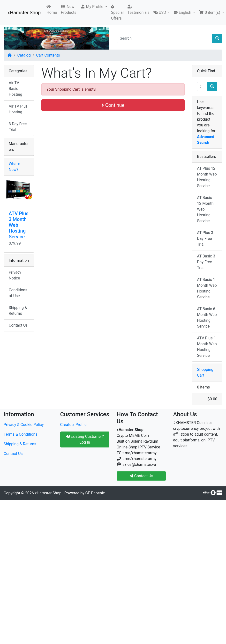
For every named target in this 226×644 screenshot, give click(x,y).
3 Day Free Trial (18, 127)
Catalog (24, 55)
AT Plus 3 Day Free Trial (205, 238)
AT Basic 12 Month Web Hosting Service (205, 209)
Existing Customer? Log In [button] (85, 439)
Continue (113, 105)
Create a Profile (73, 425)
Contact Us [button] (141, 476)
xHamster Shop (24, 13)
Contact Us (18, 325)
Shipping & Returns (18, 311)
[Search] (165, 38)
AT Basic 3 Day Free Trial (206, 262)
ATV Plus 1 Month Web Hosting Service (207, 347)
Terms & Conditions (21, 434)
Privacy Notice (15, 275)
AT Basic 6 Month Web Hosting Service (207, 318)
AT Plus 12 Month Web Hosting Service (207, 177)
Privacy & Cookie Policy (24, 425)
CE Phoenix (95, 493)
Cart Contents (48, 55)
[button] (94, 7)
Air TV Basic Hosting (15, 89)
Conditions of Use (18, 293)
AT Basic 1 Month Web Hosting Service (207, 288)
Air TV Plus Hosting (18, 109)
